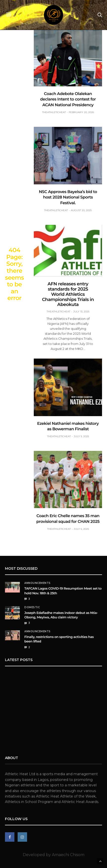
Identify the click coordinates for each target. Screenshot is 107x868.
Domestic (32, 607)
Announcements (37, 583)
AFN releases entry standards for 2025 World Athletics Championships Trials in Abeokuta (68, 294)
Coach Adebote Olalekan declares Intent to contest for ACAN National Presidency (68, 100)
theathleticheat (54, 112)
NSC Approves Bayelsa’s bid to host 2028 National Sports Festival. (68, 198)
